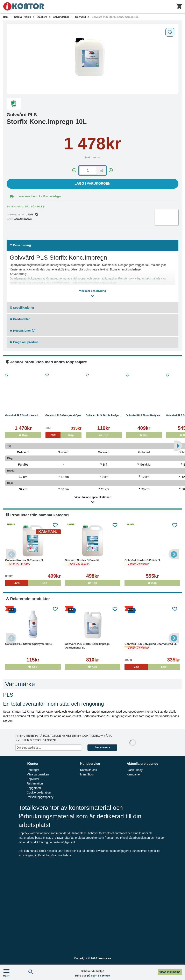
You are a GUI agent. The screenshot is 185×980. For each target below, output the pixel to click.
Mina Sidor (87, 774)
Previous (11, 554)
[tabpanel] (92, 59)
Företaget (33, 770)
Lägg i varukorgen (93, 183)
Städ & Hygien (23, 17)
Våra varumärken (38, 774)
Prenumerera (102, 748)
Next (174, 554)
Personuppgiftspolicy (40, 797)
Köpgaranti (34, 788)
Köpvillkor (33, 779)
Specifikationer (22, 308)
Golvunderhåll (61, 17)
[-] (74, 170)
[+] (111, 170)
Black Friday (135, 770)
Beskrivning (20, 245)
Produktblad (20, 319)
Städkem (42, 17)
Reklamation (35, 783)
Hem (6, 17)
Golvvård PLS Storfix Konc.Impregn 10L (115, 17)
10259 (32, 215)
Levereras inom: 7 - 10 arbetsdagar (40, 196)
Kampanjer (134, 774)
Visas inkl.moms (170, 972)
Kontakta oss (89, 770)
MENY (6, 972)
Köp (23, 435)
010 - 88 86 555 (101, 976)
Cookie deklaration (39, 793)
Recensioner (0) (23, 331)
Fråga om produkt (24, 342)
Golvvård (80, 17)
